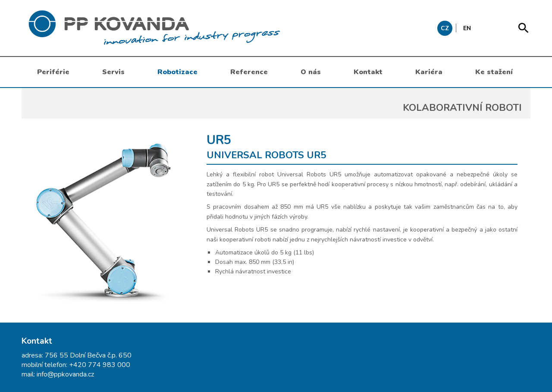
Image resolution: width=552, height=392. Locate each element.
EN (467, 28)
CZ (445, 28)
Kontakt (368, 72)
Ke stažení (494, 72)
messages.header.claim (198, 28)
